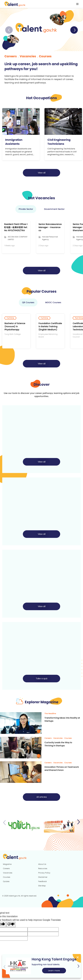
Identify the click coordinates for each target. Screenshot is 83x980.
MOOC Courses (53, 303)
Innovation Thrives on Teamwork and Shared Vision (62, 769)
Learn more (54, 970)
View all (42, 173)
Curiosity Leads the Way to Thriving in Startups (58, 745)
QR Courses (28, 303)
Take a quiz (42, 679)
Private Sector (26, 210)
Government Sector (54, 210)
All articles (42, 798)
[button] (74, 30)
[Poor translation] (11, 925)
